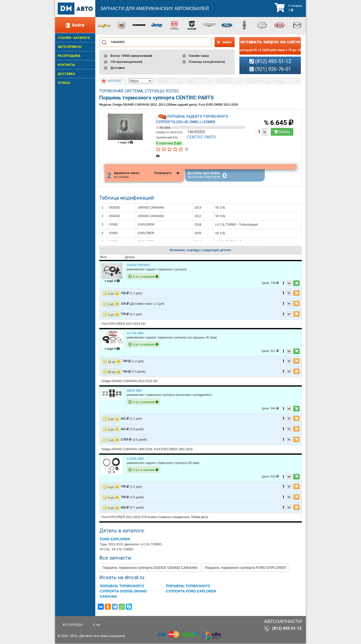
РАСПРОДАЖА (69, 56)
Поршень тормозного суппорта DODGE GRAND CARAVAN (150, 568)
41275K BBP (135, 334)
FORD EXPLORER (115, 540)
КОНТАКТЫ (66, 65)
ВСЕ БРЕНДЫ (73, 625)
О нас (97, 625)
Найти (227, 42)
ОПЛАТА (64, 83)
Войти (78, 25)
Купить (282, 132)
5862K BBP (134, 391)
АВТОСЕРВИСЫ (70, 47)
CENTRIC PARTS (202, 138)
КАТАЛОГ (115, 81)
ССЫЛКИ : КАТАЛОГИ (74, 38)
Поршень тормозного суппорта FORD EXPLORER (245, 568)
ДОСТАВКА (66, 74)
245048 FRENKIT (139, 266)
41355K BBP (135, 459)
